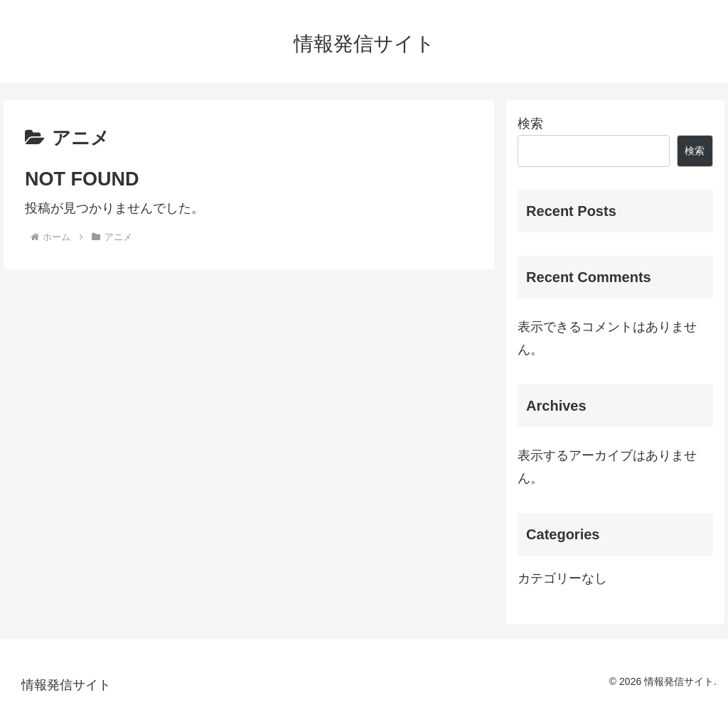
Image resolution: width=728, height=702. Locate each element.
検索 (530, 124)
